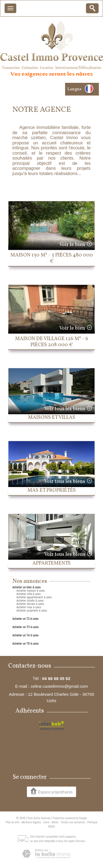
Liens (46, 822)
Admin (55, 822)
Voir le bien (72, 245)
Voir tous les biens (65, 409)
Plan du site (12, 822)
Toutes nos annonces (73, 822)
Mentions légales (31, 822)
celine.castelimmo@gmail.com (59, 686)
